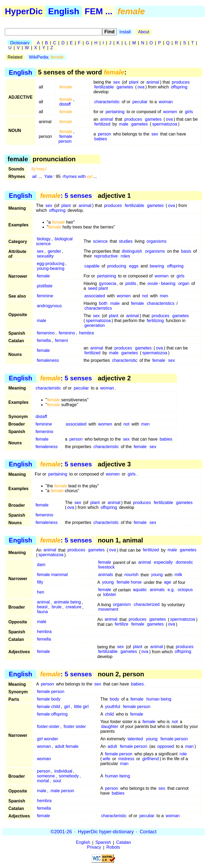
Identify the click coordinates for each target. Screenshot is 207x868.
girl (67, 707)
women (170, 112)
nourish (131, 575)
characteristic (107, 102)
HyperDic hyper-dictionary (106, 832)
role (183, 754)
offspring (179, 87)
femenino (46, 333)
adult (112, 746)
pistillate (45, 286)
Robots (113, 847)
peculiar (140, 102)
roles (125, 256)
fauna (42, 612)
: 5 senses (66, 196)
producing (117, 266)
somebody (69, 776)
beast (42, 607)
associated (95, 296)
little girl (81, 707)
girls (189, 112)
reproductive (106, 256)
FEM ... (99, 11)
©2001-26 (61, 832)
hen (41, 592)
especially (163, 562)
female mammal (52, 575)
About (144, 32)
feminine (45, 296)
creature (73, 607)
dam (41, 565)
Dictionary (20, 43)
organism (122, 605)
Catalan (124, 843)
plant (134, 82)
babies (101, 139)
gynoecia (108, 283)
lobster (110, 595)
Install (125, 32)
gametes (125, 87)
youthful (113, 707)
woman (166, 102)
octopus (185, 590)
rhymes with (77, 176)
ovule (153, 283)
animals (106, 575)
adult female (67, 746)
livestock (106, 567)
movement (108, 610)
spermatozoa (165, 124)
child (110, 714)
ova (141, 87)
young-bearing (51, 268)
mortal (43, 781)
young (157, 575)
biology (44, 239)
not (145, 296)
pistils (131, 283)
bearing (157, 266)
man (189, 746)
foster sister (75, 726)
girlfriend (151, 759)
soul (57, 781)
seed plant (98, 288)
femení (62, 340)
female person (65, 139)
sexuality (45, 256)
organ (184, 283)
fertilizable (104, 87)
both (103, 303)
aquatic (140, 590)
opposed (166, 746)
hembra (87, 333)
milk (178, 575)
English (64, 11)
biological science (54, 241)
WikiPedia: (46, 57)
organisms (157, 241)
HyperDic (24, 11)
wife (106, 759)
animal (153, 82)
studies (126, 241)
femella (44, 340)
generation (95, 325)
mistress (126, 759)
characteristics (161, 303)
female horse (129, 582)
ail (34, 176)
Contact (148, 832)
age (168, 582)
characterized (147, 605)
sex (117, 82)
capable (92, 266)
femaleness (48, 360)
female (43, 276)
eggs (134, 266)
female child (48, 707)
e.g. (171, 590)
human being (159, 699)
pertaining (115, 112)
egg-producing (51, 264)
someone (46, 776)
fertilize (122, 624)
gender (54, 251)
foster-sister (48, 726)
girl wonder (47, 739)
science (100, 241)
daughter (110, 726)
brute (57, 607)
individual (63, 771)
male (124, 124)
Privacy (94, 847)
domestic (184, 562)
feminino (67, 333)
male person (62, 791)
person (104, 134)
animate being (68, 602)
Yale (48, 176)
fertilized (102, 124)
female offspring (52, 714)
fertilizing (155, 321)
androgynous (49, 306)
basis (186, 251)
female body (49, 699)
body (114, 699)
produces (181, 82)
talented (135, 739)
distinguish (132, 251)
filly (40, 582)
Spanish (103, 843)
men (164, 296)
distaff (65, 104)
